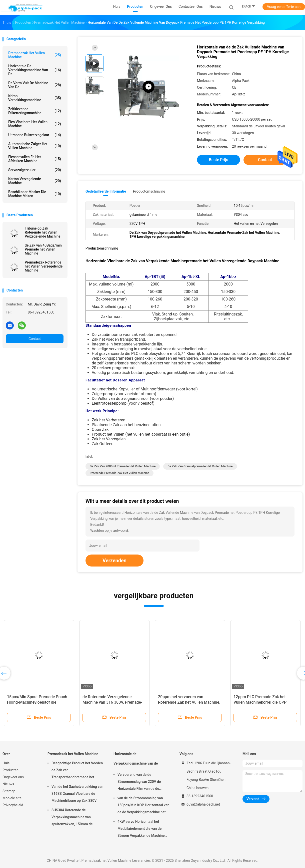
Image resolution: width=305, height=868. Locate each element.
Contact (35, 339)
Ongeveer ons (13, 777)
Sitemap (9, 791)
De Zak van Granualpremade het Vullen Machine (200, 466)
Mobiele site (12, 798)
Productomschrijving (149, 191)
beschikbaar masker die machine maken (35, 194)
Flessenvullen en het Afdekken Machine (35, 159)
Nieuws (8, 784)
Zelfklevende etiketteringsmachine (35, 111)
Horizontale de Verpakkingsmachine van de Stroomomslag (136, 761)
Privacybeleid (13, 805)
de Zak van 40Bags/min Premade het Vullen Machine (43, 249)
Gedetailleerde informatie (106, 191)
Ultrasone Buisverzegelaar (35, 135)
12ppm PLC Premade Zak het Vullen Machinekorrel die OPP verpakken (260, 702)
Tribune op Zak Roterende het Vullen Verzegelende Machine (43, 232)
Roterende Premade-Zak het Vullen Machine (119, 473)
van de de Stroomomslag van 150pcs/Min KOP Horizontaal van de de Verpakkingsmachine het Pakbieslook (143, 806)
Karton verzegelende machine (35, 181)
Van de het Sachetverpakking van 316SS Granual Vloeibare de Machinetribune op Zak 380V (77, 794)
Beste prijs (219, 160)
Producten (10, 770)
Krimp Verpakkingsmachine (35, 98)
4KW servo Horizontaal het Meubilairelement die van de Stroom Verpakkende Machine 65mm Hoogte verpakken (141, 829)
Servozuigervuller (35, 170)
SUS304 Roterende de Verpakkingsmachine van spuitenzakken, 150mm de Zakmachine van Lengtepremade (77, 818)
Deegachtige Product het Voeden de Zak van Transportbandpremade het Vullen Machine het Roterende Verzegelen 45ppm (77, 771)
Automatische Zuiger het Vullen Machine (35, 146)
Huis (6, 763)
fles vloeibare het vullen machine (35, 124)
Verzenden (114, 561)
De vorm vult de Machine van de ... (35, 85)
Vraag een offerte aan (284, 7)
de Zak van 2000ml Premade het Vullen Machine (123, 466)
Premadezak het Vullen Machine (35, 55)
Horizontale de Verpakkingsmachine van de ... (35, 70)
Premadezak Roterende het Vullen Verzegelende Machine (44, 266)
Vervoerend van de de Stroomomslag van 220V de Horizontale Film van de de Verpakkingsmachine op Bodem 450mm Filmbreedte (142, 782)
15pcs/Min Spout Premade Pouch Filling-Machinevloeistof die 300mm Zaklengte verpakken (37, 702)
